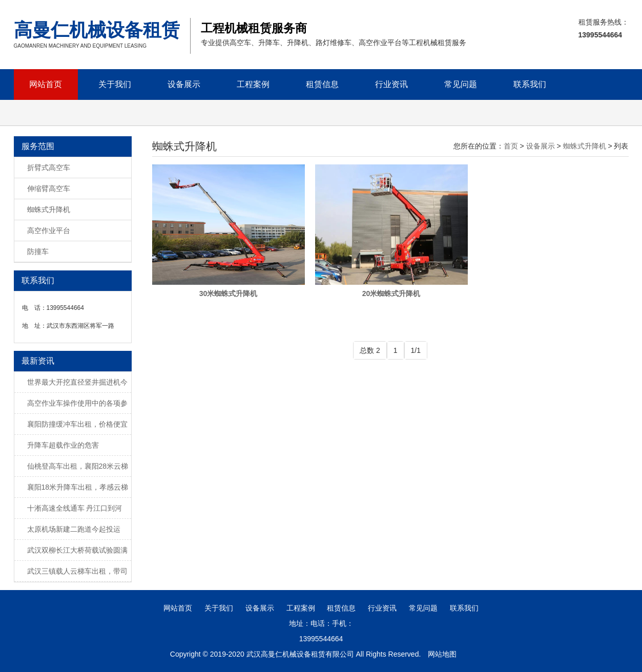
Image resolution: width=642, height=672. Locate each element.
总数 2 (370, 350)
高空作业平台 (49, 230)
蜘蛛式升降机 (49, 209)
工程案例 (253, 84)
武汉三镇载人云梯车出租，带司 (77, 571)
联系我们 (530, 84)
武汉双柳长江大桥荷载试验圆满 (77, 550)
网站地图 (442, 654)
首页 (511, 146)
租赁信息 (322, 84)
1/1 (416, 350)
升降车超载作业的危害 (63, 445)
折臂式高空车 (49, 167)
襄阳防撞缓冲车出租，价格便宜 (77, 424)
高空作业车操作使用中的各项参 (77, 403)
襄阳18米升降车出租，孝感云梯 (78, 487)
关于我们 (115, 84)
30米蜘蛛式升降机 (229, 293)
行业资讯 (391, 84)
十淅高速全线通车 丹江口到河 (75, 508)
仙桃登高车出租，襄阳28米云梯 (78, 466)
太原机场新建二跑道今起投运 (74, 529)
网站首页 (46, 84)
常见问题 (461, 84)
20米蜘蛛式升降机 (391, 293)
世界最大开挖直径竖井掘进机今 (77, 382)
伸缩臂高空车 (49, 188)
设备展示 (184, 84)
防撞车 (38, 251)
